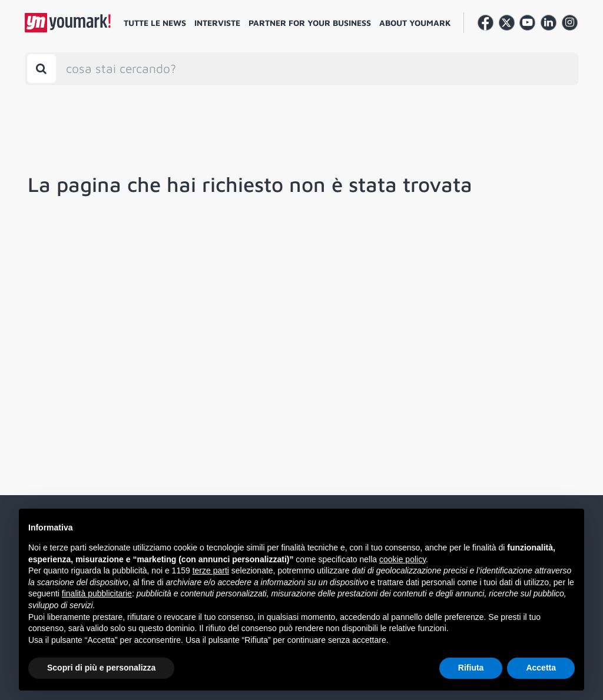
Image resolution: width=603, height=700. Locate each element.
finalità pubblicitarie (97, 593)
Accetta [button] (541, 668)
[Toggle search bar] (42, 69)
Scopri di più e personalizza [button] (101, 668)
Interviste (217, 23)
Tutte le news (155, 23)
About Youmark (415, 23)
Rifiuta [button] (471, 668)
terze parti (211, 570)
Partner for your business (310, 23)
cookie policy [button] (402, 559)
